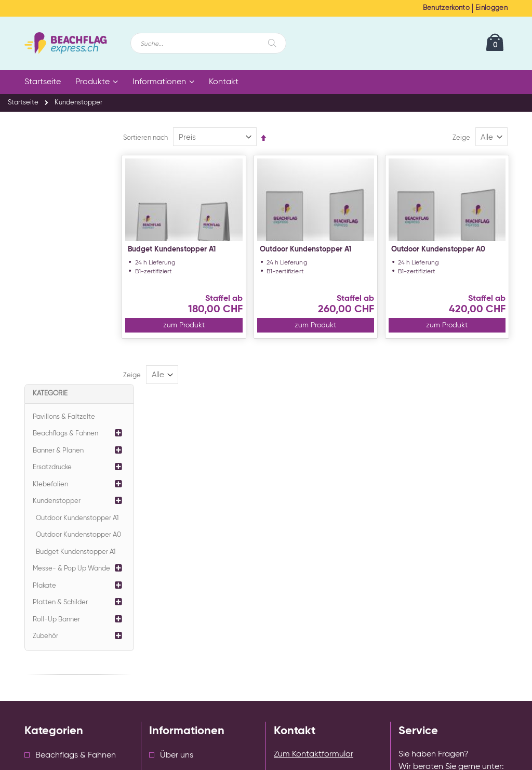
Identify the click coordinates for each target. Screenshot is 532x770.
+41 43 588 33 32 (451, 533)
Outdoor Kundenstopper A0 (445, 249)
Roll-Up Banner (56, 363)
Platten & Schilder (60, 346)
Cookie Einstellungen (188, 606)
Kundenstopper (57, 244)
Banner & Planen (58, 194)
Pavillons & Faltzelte (64, 160)
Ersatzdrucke (52, 211)
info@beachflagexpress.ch (463, 559)
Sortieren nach (168, 138)
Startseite (23, 103)
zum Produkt (202, 325)
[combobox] (208, 43)
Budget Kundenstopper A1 (194, 249)
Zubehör (45, 380)
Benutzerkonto (446, 8)
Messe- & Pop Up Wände (71, 312)
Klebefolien (50, 228)
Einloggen (491, 8)
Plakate (44, 329)
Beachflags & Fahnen (65, 177)
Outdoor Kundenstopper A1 (320, 249)
